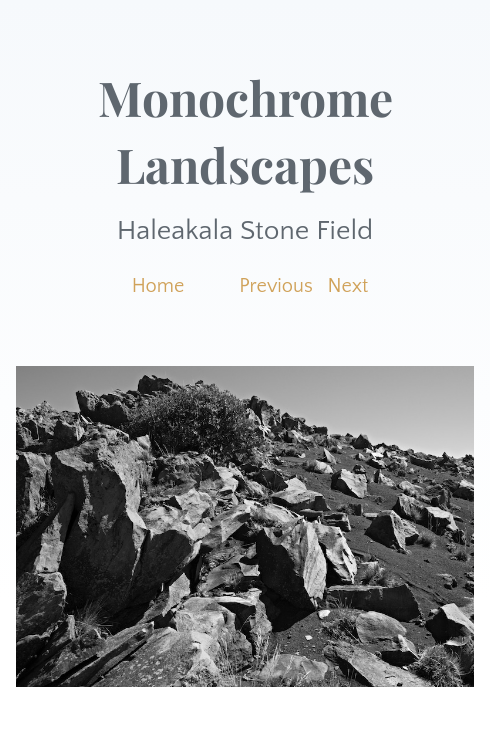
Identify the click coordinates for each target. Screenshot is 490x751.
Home (158, 286)
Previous (276, 286)
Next (348, 286)
